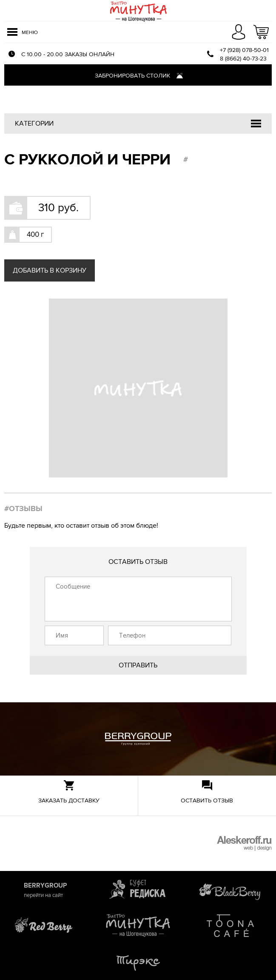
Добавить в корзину (50, 270)
